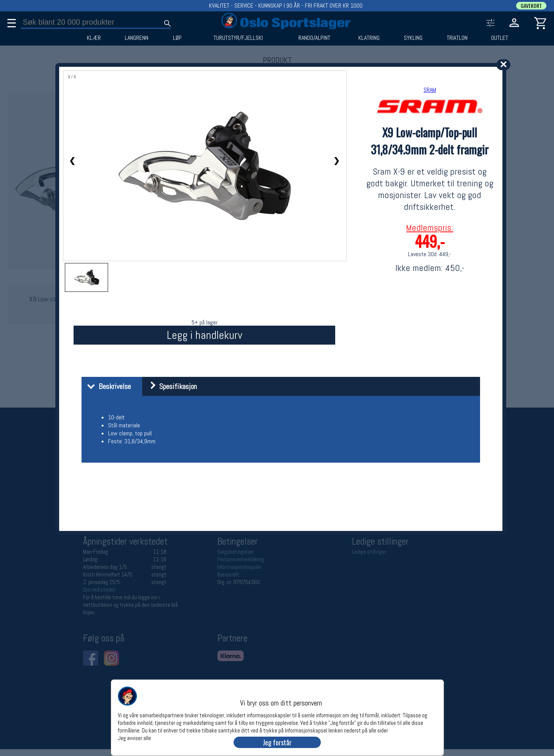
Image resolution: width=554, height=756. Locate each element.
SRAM (430, 90)
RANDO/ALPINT (314, 38)
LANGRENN (137, 38)
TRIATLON (457, 38)
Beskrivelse (107, 386)
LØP (177, 38)
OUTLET (500, 38)
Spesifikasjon (170, 386)
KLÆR (94, 38)
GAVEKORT (531, 6)
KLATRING (369, 38)
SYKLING (413, 38)
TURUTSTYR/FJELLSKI (238, 38)
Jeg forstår (277, 742)
